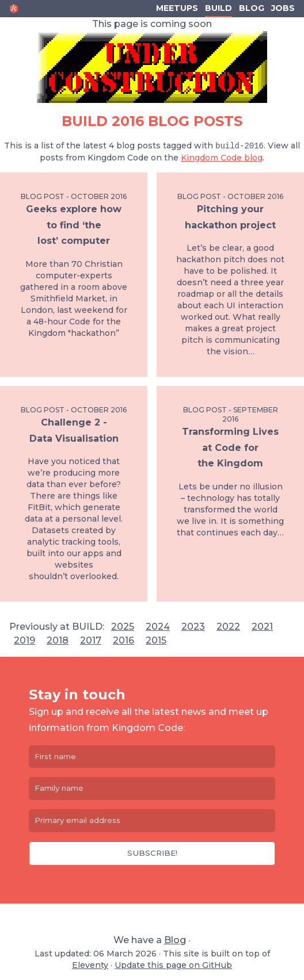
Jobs (283, 8)
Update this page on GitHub (173, 965)
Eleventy (90, 965)
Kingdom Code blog (222, 158)
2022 (228, 627)
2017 (91, 640)
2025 (123, 627)
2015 (156, 640)
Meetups (177, 8)
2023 (193, 627)
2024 (158, 627)
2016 (124, 640)
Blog (252, 8)
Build (219, 8)
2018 (58, 640)
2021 (262, 627)
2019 (24, 640)
